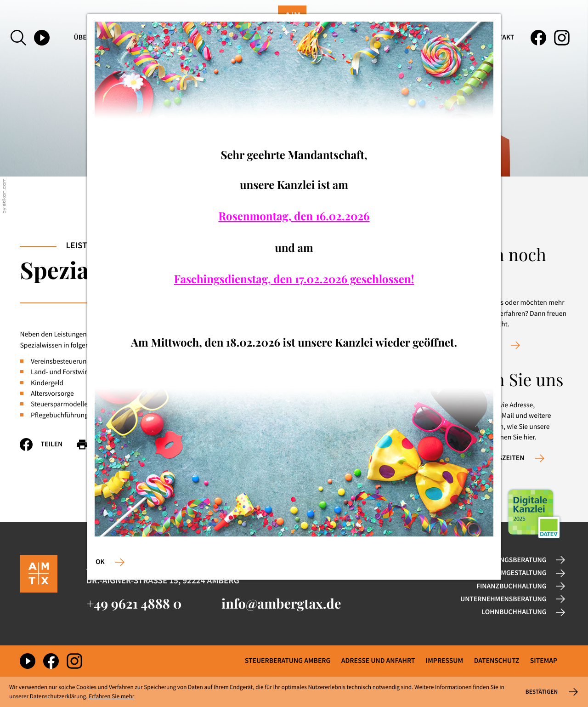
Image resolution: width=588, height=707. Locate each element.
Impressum (444, 661)
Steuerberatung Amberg (288, 661)
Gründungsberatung (509, 560)
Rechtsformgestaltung (505, 573)
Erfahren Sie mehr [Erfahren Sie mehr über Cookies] (111, 696)
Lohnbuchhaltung (514, 612)
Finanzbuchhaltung (512, 586)
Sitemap (544, 661)
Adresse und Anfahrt (378, 661)
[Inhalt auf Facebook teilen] (48, 445)
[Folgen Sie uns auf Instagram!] (562, 38)
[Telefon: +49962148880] (134, 604)
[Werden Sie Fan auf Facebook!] (538, 38)
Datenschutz (497, 661)
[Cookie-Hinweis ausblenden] (551, 692)
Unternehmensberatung (503, 599)
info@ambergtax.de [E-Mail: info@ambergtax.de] (281, 604)
